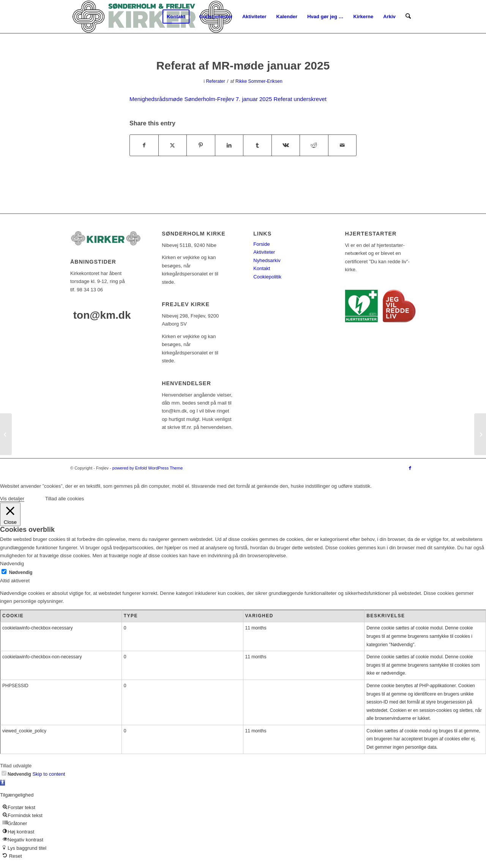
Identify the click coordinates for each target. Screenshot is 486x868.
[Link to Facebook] (410, 468)
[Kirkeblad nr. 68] (6, 434)
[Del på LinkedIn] (229, 145)
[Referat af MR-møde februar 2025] (480, 434)
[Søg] (408, 17)
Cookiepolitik (267, 277)
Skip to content (49, 774)
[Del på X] (173, 145)
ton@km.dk (102, 315)
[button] (2, 783)
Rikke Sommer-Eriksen (259, 81)
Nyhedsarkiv (267, 260)
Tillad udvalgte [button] (16, 766)
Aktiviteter (264, 252)
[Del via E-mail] (342, 145)
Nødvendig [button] (12, 564)
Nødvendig (21, 572)
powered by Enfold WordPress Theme (148, 468)
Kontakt (262, 268)
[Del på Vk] (286, 145)
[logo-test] (152, 17)
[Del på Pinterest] (201, 145)
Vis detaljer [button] (12, 499)
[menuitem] (176, 17)
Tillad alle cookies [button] (65, 499)
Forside (261, 244)
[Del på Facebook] (144, 145)
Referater (215, 81)
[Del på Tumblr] (257, 145)
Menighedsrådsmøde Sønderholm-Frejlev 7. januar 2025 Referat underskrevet (228, 99)
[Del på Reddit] (314, 145)
